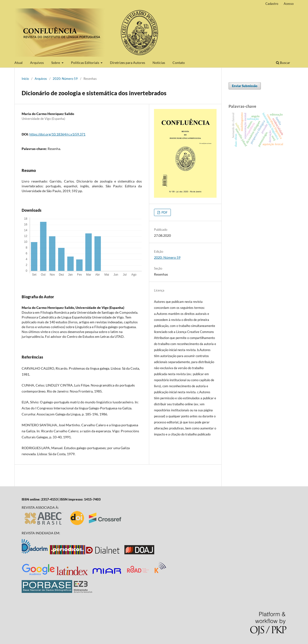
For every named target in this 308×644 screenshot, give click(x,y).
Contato (179, 63)
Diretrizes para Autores (128, 63)
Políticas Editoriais (85, 63)
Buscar (283, 63)
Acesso (289, 4)
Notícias (159, 63)
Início (25, 79)
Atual (19, 63)
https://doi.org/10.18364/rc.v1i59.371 (57, 134)
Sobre (56, 63)
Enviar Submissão (245, 86)
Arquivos (37, 63)
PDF (164, 212)
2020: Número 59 (65, 79)
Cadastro (272, 4)
